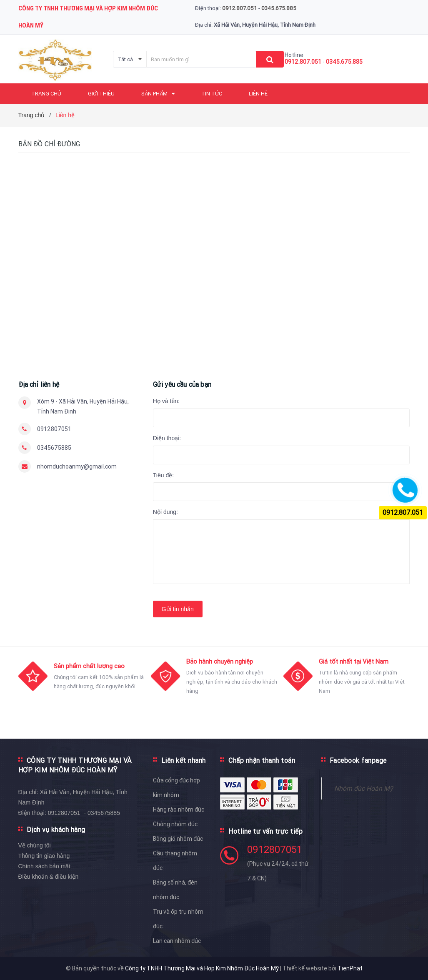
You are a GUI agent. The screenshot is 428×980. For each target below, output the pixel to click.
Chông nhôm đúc (175, 824)
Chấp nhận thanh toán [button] (262, 760)
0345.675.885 (344, 62)
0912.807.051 (303, 62)
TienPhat (350, 968)
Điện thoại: (167, 438)
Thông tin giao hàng (44, 856)
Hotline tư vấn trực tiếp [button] (265, 831)
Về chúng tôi (35, 845)
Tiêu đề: (163, 475)
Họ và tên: (166, 401)
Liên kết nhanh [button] (184, 760)
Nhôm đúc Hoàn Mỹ (363, 788)
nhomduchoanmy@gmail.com (77, 466)
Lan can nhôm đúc (177, 941)
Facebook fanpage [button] (358, 760)
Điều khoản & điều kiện (49, 877)
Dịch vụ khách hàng (56, 830)
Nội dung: (165, 512)
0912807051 (54, 429)
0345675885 (54, 448)
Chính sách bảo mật (45, 866)
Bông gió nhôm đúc (178, 839)
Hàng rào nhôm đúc (179, 810)
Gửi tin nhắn (178, 609)
